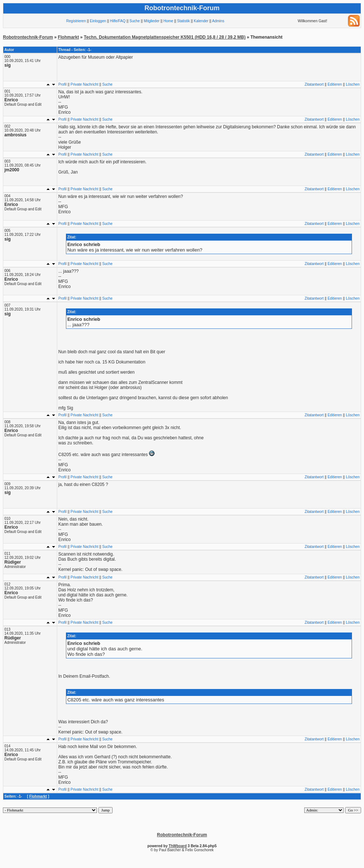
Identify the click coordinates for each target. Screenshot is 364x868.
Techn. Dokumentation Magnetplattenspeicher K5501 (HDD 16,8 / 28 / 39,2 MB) (165, 37)
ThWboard (178, 846)
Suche (134, 21)
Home (169, 21)
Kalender (201, 21)
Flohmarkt (69, 37)
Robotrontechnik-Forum (28, 37)
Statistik (183, 21)
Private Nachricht (85, 84)
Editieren (335, 84)
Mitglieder (151, 21)
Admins (218, 21)
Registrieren (76, 21)
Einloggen (98, 21)
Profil (62, 84)
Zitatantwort (314, 84)
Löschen (353, 84)
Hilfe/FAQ (118, 21)
